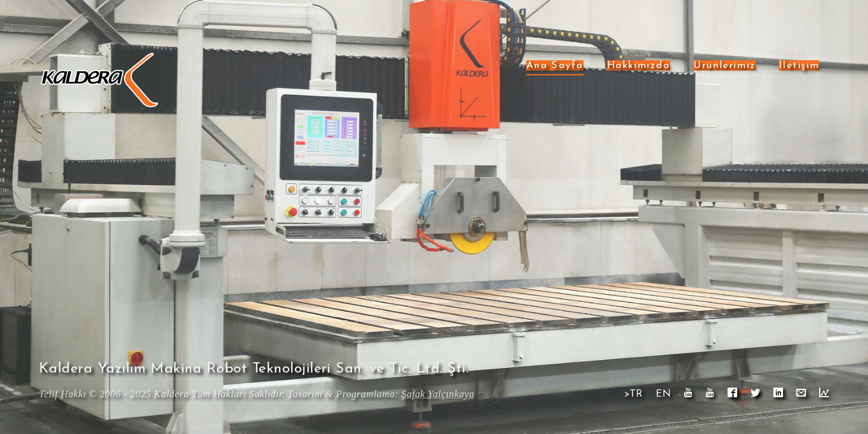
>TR (634, 394)
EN (663, 394)
